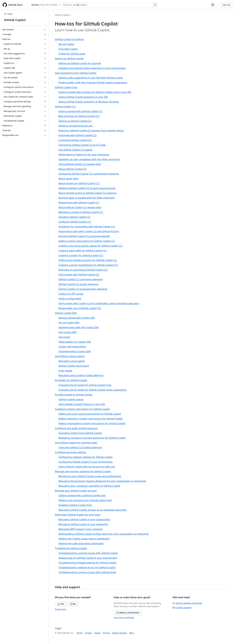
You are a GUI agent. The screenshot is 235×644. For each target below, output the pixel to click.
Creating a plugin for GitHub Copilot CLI (81, 255)
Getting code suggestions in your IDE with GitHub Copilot (91, 78)
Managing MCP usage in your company (80, 529)
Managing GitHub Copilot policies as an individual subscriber (93, 510)
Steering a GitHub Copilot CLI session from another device (91, 131)
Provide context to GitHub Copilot (74, 395)
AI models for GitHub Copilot (71, 380)
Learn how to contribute (124, 618)
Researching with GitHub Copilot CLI (79, 203)
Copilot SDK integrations (72, 347)
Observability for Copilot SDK (75, 342)
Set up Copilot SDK (69, 323)
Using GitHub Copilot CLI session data (80, 164)
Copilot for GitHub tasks (72, 54)
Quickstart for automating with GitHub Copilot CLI (87, 227)
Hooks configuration (70, 299)
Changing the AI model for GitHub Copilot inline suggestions (92, 390)
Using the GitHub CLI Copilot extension (80, 447)
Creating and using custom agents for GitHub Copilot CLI (90, 246)
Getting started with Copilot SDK (77, 318)
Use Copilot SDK (67, 332)
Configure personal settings (70, 452)
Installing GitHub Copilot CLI (74, 217)
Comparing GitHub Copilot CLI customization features (89, 174)
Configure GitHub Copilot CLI (75, 222)
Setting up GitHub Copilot (69, 59)
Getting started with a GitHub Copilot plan (82, 495)
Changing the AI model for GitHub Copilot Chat (85, 385)
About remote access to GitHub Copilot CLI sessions (87, 193)
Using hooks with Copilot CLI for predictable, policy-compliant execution (99, 303)
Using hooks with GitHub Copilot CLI (79, 275)
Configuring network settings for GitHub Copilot (85, 457)
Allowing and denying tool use (75, 126)
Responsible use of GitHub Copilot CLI (80, 308)
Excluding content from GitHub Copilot (80, 433)
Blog (132, 633)
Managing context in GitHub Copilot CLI (81, 212)
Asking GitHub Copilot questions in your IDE (83, 97)
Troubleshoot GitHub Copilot (71, 548)
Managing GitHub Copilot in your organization (84, 519)
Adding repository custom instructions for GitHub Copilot (91, 419)
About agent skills (68, 179)
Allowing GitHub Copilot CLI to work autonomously (87, 188)
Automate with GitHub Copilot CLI (77, 135)
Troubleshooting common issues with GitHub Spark (87, 572)
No (73, 604)
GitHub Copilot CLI (65, 107)
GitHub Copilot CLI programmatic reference (83, 289)
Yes (61, 604)
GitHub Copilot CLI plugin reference (78, 284)
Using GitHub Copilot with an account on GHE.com (87, 467)
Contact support (182, 607)
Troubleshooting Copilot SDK (75, 351)
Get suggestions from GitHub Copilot (76, 73)
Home (8, 14)
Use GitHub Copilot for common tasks (76, 443)
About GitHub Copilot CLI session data (80, 207)
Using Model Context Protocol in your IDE (82, 404)
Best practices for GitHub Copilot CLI (79, 116)
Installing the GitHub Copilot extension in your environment (92, 68)
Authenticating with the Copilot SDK (79, 327)
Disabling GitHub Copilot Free (75, 505)
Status (97, 633)
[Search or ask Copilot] (110, 5)
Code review (65, 371)
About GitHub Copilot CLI (73, 169)
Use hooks (64, 337)
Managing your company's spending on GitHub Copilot (89, 486)
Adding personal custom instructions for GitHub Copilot (90, 414)
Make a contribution (128, 613)
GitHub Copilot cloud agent (74, 366)
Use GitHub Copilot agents (70, 356)
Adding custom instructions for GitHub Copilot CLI (87, 241)
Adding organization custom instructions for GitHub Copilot (92, 423)
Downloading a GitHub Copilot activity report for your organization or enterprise (104, 534)
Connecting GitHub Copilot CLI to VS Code (82, 145)
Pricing (106, 633)
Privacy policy (61, 609)
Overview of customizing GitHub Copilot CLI (83, 270)
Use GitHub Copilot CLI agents (75, 150)
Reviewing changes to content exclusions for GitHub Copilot (92, 438)
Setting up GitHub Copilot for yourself (80, 63)
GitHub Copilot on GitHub (69, 39)
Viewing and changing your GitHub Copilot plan (85, 500)
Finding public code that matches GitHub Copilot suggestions (93, 83)
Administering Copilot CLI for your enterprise (84, 155)
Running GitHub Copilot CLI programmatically (84, 236)
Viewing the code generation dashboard (81, 543)
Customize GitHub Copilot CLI (75, 140)
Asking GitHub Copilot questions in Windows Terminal (89, 102)
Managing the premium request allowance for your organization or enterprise (102, 481)
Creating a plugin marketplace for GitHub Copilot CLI (88, 265)
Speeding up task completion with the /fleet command (89, 159)
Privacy (88, 633)
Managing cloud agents (72, 361)
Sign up (226, 5)
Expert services (120, 633)
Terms (80, 633)
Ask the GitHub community (187, 603)
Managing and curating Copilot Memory (81, 375)
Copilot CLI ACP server (71, 294)
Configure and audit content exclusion (76, 428)
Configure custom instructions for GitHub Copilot (82, 409)
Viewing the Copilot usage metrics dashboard (84, 539)
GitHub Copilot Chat (66, 87)
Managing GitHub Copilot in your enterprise (83, 524)
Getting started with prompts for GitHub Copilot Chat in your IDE (95, 92)
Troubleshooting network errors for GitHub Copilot (87, 567)
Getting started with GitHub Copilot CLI (80, 111)
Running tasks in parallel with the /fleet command (86, 198)
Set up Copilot (66, 44)
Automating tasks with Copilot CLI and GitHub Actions (89, 231)
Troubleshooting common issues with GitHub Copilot (88, 553)
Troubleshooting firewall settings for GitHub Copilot (87, 563)
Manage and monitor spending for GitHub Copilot (83, 471)
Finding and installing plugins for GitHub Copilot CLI (88, 260)
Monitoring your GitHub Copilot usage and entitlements (90, 476)
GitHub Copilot (15, 20)
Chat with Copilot (68, 49)
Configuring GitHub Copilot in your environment (86, 462)
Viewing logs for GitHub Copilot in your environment (88, 558)
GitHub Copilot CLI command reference (81, 279)
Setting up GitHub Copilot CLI (75, 121)
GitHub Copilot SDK (66, 313)
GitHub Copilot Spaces (71, 399)
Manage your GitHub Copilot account (76, 491)
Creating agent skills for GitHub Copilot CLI (83, 251)
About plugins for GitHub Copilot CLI (79, 183)
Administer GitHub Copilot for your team (78, 515)
